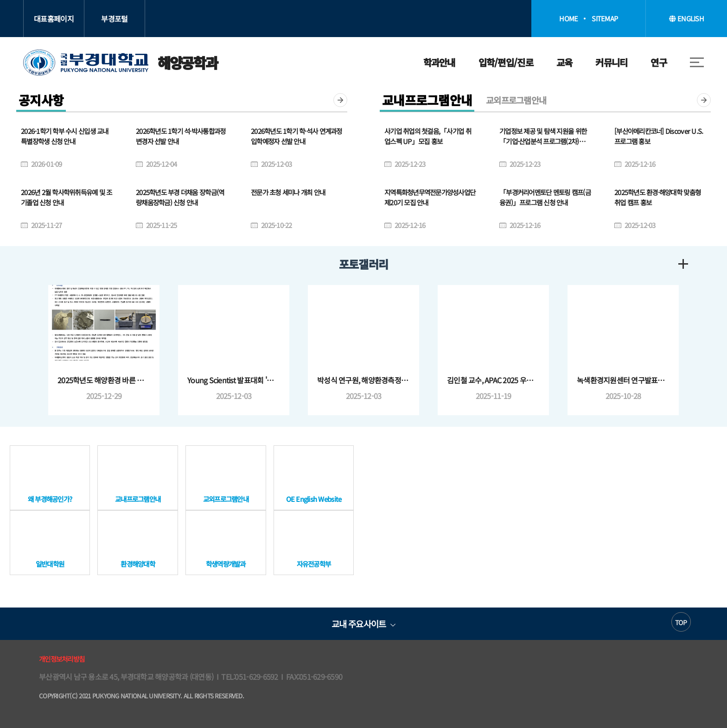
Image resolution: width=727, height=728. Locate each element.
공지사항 (41, 100)
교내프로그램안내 (427, 100)
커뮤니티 (611, 62)
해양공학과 (120, 63)
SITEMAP (605, 19)
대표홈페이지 (54, 19)
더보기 (340, 100)
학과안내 (439, 62)
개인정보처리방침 (62, 659)
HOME (568, 19)
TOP (681, 622)
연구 (659, 62)
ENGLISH (686, 18)
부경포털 (114, 19)
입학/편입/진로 (506, 62)
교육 (564, 62)
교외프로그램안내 (516, 100)
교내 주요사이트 (359, 624)
